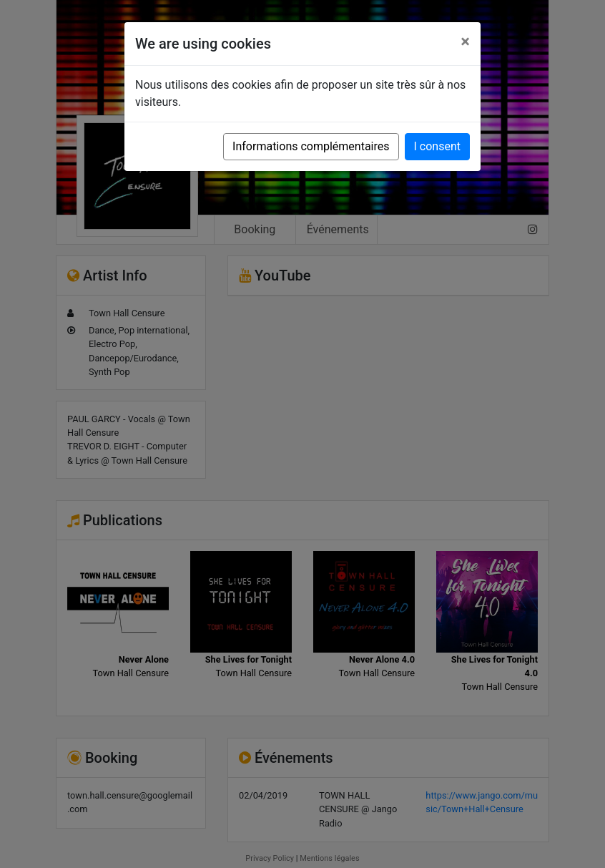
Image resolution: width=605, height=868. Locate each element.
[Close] (465, 42)
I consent (437, 146)
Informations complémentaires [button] (311, 146)
